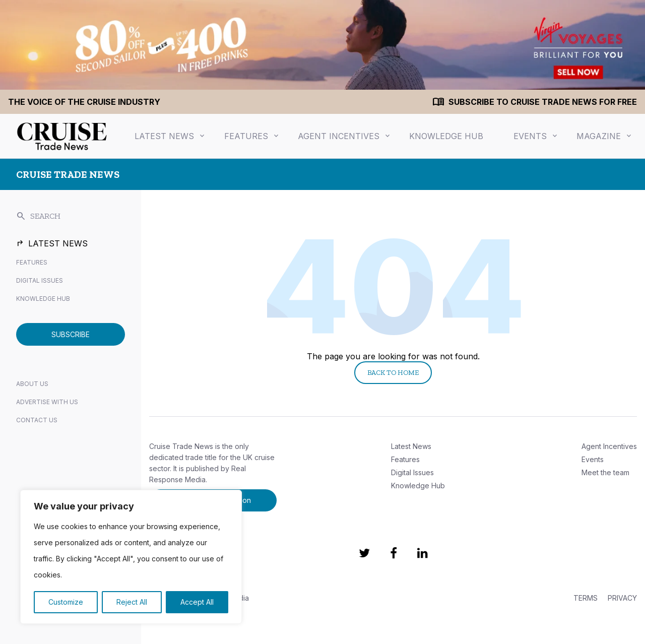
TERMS (586, 598)
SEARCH (38, 216)
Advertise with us (47, 402)
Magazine (599, 136)
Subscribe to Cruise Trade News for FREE (543, 102)
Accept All (197, 602)
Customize (66, 602)
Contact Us (37, 420)
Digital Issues (40, 280)
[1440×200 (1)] (322, 45)
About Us (32, 384)
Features (246, 136)
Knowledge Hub (446, 136)
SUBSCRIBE (71, 334)
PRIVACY (622, 598)
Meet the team (605, 472)
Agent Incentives (339, 136)
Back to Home (393, 373)
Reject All (132, 602)
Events (530, 136)
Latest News (164, 136)
